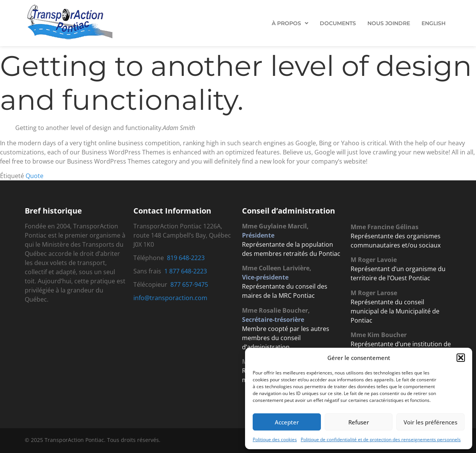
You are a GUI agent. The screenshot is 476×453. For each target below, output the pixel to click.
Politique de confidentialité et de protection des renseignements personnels (381, 439)
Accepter (287, 422)
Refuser (359, 422)
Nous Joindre (389, 23)
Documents (338, 23)
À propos (290, 23)
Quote (34, 176)
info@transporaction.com (170, 298)
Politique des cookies (275, 439)
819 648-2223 (186, 258)
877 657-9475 (189, 284)
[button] (461, 358)
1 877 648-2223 (186, 271)
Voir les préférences (430, 422)
